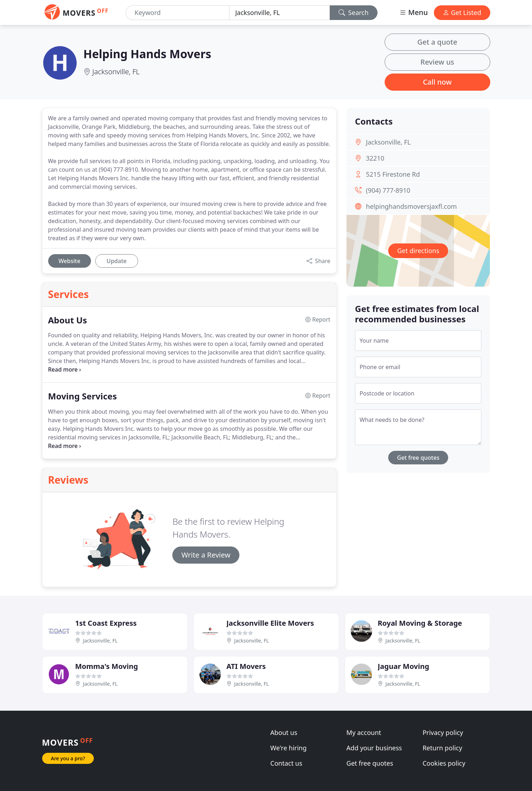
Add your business (374, 748)
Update (117, 261)
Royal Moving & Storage (420, 623)
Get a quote (437, 42)
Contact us (287, 763)
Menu (414, 12)
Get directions (418, 251)
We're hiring (289, 748)
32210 (375, 158)
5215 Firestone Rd (393, 174)
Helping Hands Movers (148, 54)
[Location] (280, 13)
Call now (437, 82)
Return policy (442, 748)
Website (69, 261)
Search (354, 12)
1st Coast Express (106, 623)
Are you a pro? (68, 758)
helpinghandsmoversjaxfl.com (412, 206)
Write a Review (206, 555)
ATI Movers (246, 666)
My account (364, 732)
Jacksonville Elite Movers (270, 623)
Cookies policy (444, 763)
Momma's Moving (107, 666)
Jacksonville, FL (116, 72)
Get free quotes (418, 458)
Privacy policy (443, 732)
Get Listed (462, 12)
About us (284, 732)
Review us (437, 62)
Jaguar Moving (404, 666)
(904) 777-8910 (388, 190)
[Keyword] (178, 13)
